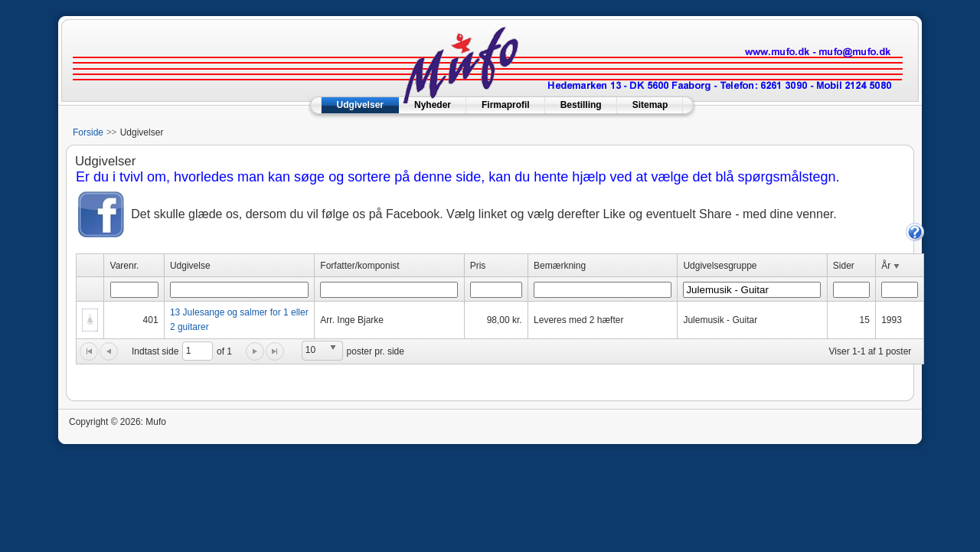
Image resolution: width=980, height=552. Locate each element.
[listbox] (322, 351)
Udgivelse (190, 266)
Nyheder (433, 105)
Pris (478, 266)
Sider (844, 266)
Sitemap (650, 105)
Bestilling (581, 105)
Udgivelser (360, 105)
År (892, 266)
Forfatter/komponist (359, 266)
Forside (88, 132)
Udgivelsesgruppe (720, 266)
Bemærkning (560, 266)
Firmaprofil (506, 105)
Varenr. (125, 266)
